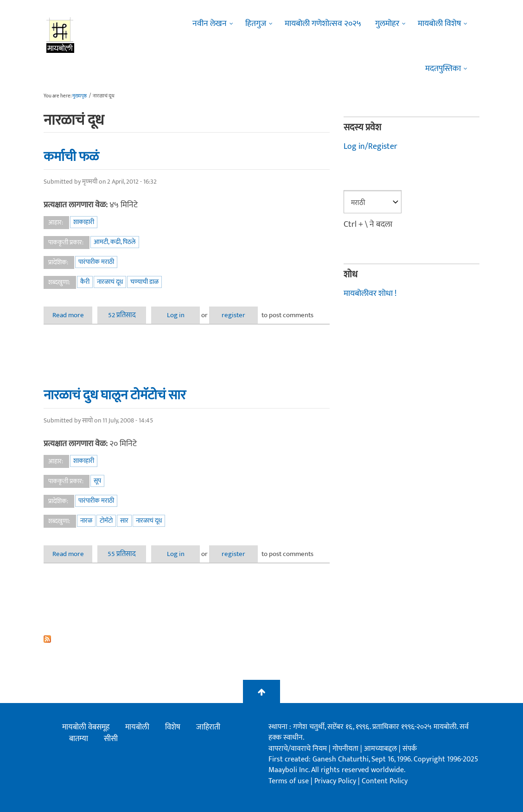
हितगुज (256, 24)
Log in (176, 315)
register (233, 315)
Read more (73, 315)
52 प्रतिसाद (122, 315)
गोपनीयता (346, 749)
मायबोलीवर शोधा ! (370, 294)
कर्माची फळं (71, 157)
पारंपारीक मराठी (96, 262)
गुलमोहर (387, 24)
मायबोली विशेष (439, 24)
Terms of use (289, 781)
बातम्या (79, 739)
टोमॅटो (106, 521)
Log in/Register (370, 147)
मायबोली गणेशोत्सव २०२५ (323, 24)
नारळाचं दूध (110, 282)
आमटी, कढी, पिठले (115, 242)
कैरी (85, 282)
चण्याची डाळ (144, 282)
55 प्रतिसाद (122, 554)
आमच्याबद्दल (381, 749)
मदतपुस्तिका (443, 69)
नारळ (86, 521)
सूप (97, 481)
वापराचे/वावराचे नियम (298, 749)
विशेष (173, 727)
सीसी (111, 739)
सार (124, 521)
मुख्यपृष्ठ (80, 96)
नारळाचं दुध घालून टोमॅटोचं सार (115, 395)
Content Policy (385, 781)
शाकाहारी (84, 222)
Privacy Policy (336, 781)
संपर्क (410, 749)
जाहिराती (208, 727)
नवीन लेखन (210, 24)
